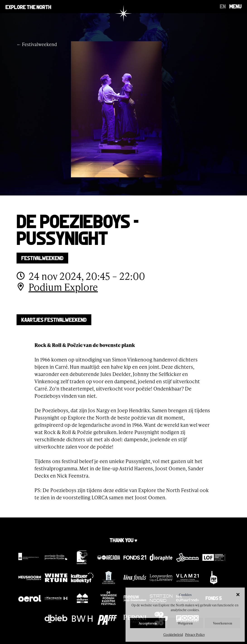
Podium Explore (63, 287)
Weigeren (185, 623)
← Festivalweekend (37, 44)
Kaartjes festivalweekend (54, 319)
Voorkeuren (223, 623)
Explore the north (28, 7)
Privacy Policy (195, 635)
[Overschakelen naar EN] (223, 6)
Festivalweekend (42, 258)
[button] (238, 595)
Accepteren (148, 623)
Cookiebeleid (173, 635)
